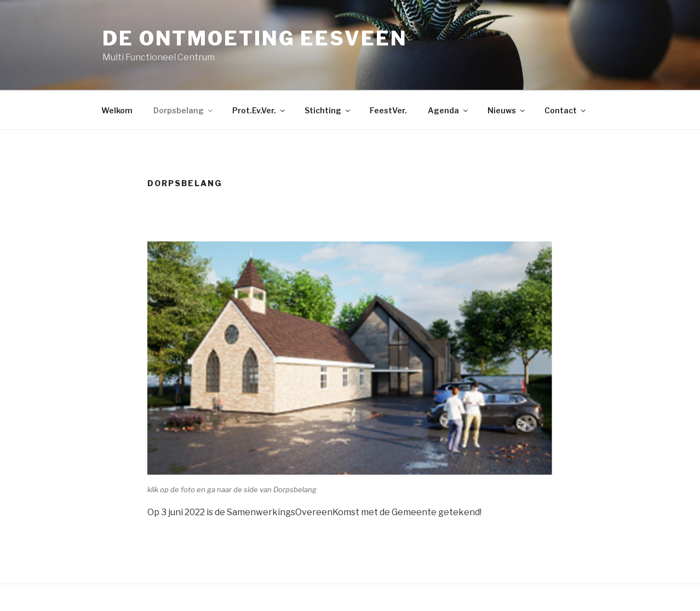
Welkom (117, 110)
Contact (566, 110)
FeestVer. (388, 110)
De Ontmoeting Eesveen (255, 38)
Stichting (328, 110)
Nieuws (507, 110)
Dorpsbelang (184, 110)
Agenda (449, 110)
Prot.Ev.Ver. (259, 110)
